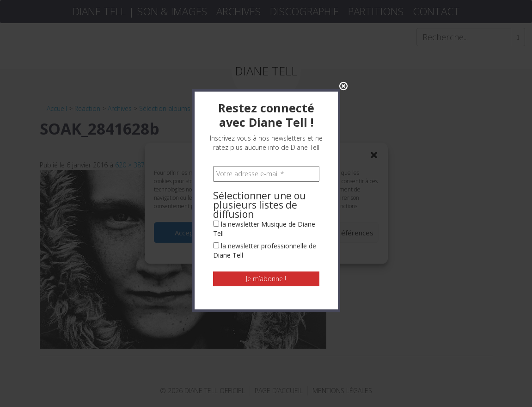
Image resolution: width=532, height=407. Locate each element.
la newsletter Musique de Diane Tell (264, 200)
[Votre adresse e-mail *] (266, 145)
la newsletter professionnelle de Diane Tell (265, 221)
